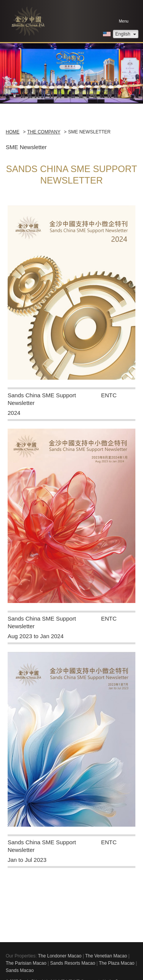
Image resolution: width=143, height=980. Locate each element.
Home (13, 132)
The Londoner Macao (59, 956)
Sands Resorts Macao (73, 963)
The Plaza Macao (116, 963)
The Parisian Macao (26, 963)
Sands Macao (20, 970)
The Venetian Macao (106, 956)
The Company (44, 132)
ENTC (109, 395)
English (126, 34)
